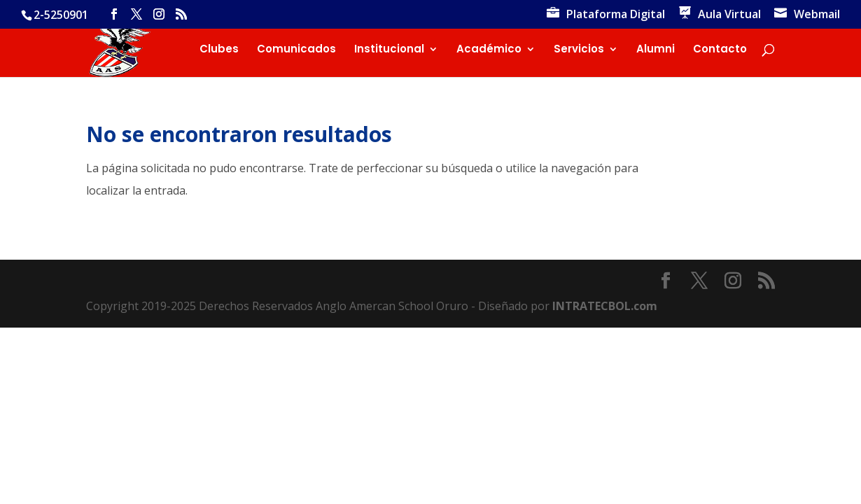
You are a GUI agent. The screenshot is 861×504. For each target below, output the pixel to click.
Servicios (579, 50)
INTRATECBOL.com (605, 306)
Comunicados (296, 50)
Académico (489, 50)
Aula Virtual (729, 15)
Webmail (817, 15)
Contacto (720, 50)
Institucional (389, 50)
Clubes (219, 50)
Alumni (656, 50)
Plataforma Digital (616, 15)
